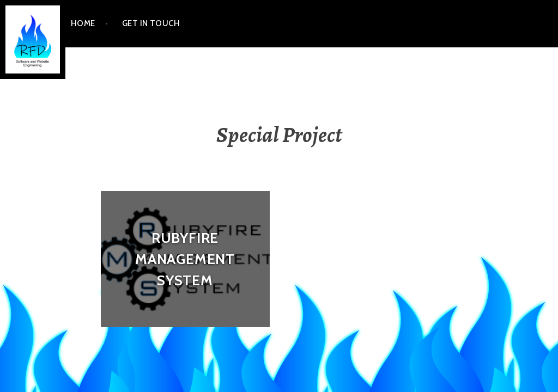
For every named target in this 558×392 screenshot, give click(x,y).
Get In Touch (151, 23)
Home (83, 23)
